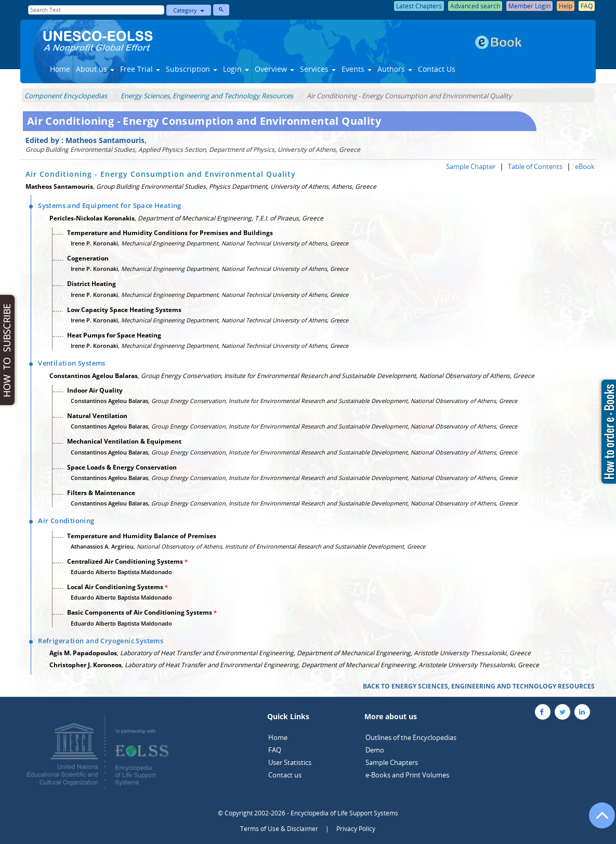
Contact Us (437, 69)
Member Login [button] (529, 6)
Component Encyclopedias (66, 96)
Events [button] (357, 69)
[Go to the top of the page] (597, 821)
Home (60, 69)
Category (189, 10)
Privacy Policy (356, 829)
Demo (375, 750)
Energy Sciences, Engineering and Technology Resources (207, 96)
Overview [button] (274, 69)
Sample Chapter (471, 166)
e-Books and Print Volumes (407, 775)
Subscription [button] (192, 69)
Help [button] (566, 6)
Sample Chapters (392, 762)
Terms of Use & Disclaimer (279, 829)
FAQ (275, 750)
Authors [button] (395, 69)
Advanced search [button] (475, 6)
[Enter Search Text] (96, 10)
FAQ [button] (587, 6)
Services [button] (318, 69)
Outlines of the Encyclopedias (411, 737)
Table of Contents (535, 166)
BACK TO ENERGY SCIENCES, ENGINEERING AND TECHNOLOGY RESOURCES (479, 686)
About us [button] (95, 69)
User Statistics (290, 762)
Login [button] (236, 69)
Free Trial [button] (140, 69)
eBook (585, 166)
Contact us (285, 775)
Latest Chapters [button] (419, 6)
